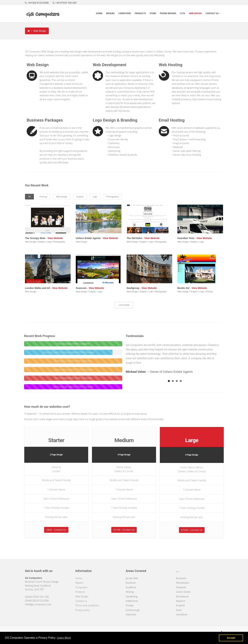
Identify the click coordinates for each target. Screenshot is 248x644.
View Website (55, 238)
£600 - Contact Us (56, 530)
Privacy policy (83, 610)
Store (153, 13)
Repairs (110, 13)
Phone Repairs (168, 13)
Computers (125, 13)
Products (140, 13)
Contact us (81, 601)
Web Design (195, 13)
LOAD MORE (124, 305)
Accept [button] (231, 638)
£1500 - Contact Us (192, 530)
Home (99, 13)
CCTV (183, 13)
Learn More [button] (64, 638)
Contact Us (213, 13)
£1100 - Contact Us (124, 530)
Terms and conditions (87, 605)
